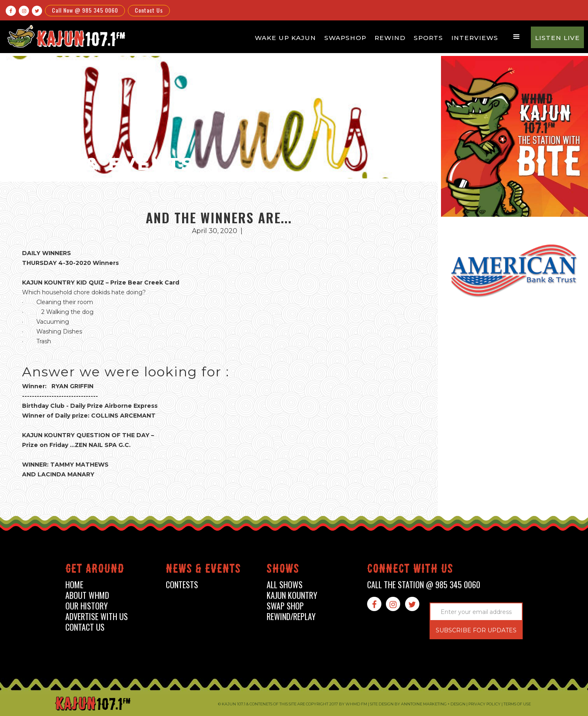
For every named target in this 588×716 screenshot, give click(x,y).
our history (87, 606)
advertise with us (97, 617)
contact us (85, 627)
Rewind (390, 38)
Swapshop (345, 38)
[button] (517, 37)
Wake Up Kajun (285, 38)
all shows (285, 585)
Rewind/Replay (291, 617)
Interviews (475, 38)
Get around (95, 570)
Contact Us (149, 10)
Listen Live (557, 38)
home (74, 585)
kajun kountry (292, 595)
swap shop (285, 606)
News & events (203, 570)
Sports (428, 38)
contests (182, 585)
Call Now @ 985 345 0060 (85, 10)
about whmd (87, 595)
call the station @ (424, 585)
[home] (65, 36)
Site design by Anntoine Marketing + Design (418, 704)
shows (283, 570)
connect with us (410, 570)
